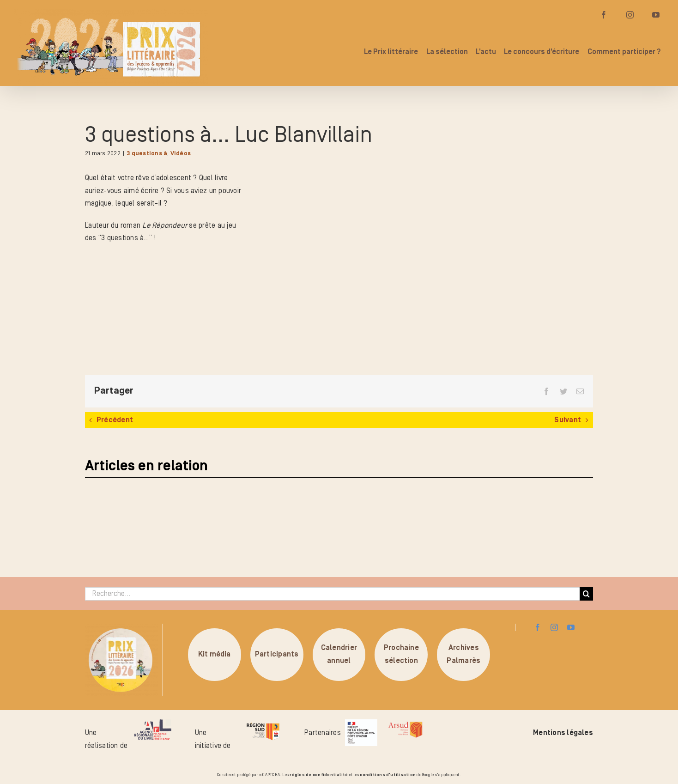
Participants (277, 654)
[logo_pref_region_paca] (361, 723)
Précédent (115, 420)
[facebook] (538, 627)
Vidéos (181, 154)
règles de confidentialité (319, 775)
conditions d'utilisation (388, 775)
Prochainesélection (401, 654)
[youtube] (571, 627)
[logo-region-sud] (263, 723)
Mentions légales (563, 733)
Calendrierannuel (339, 654)
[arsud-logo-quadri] (405, 723)
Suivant (568, 420)
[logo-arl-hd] (153, 723)
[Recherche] (586, 594)
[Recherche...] (332, 594)
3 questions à (147, 154)
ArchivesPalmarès (463, 654)
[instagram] (554, 627)
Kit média (215, 654)
